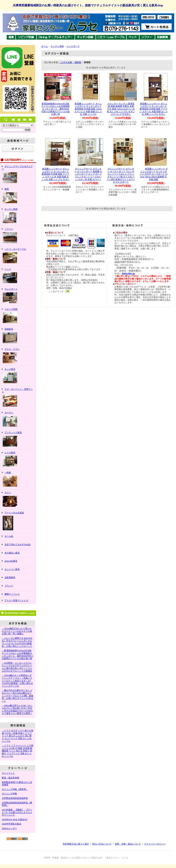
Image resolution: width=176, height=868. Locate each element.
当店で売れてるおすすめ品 (18, 546)
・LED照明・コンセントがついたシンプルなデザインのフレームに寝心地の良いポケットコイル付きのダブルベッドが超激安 (17, 667)
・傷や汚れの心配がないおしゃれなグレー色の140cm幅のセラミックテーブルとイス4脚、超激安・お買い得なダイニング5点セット (18, 696)
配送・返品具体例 (10, 778)
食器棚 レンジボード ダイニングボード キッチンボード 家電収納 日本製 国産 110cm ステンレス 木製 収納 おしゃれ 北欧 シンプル (88, 109)
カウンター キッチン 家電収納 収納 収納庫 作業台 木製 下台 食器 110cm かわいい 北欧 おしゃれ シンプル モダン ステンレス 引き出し (121, 109)
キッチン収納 (18, 216)
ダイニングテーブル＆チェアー (18, 175)
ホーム (45, 46)
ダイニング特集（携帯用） (15, 789)
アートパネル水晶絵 (18, 521)
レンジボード (73, 46)
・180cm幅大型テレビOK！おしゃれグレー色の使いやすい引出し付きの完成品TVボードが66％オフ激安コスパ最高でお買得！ (17, 710)
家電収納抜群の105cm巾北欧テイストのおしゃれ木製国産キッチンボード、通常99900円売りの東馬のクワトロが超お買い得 (56, 109)
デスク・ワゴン (18, 356)
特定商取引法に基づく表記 (76, 844)
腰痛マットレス (12, 594)
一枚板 (18, 479)
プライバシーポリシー (155, 844)
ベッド (18, 276)
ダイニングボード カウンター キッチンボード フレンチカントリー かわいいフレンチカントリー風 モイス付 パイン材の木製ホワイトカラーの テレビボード (121, 175)
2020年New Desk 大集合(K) (15, 820)
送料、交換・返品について (128, 844)
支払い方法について (102, 844)
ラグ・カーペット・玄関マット (18, 398)
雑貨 (18, 196)
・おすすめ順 (66, 62)
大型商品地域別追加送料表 (15, 798)
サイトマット (8, 773)
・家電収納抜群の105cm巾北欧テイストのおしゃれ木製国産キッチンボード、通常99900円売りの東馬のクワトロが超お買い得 (18, 655)
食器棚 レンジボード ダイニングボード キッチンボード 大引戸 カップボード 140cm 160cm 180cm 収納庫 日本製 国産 (154, 174)
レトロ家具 (18, 460)
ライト (18, 499)
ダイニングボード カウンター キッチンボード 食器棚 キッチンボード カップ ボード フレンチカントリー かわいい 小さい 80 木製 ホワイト (88, 174)
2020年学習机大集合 (12, 824)
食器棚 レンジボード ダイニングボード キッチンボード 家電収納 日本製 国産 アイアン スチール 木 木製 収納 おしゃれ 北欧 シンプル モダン (56, 174)
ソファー (18, 236)
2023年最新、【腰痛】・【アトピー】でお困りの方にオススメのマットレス (17, 812)
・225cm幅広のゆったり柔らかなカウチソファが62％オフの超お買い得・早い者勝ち (17, 631)
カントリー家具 (18, 570)
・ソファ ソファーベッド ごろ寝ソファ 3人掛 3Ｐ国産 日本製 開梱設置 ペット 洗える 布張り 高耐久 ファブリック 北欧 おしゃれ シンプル (18, 751)
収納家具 (18, 336)
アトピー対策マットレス (16, 600)
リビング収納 (18, 316)
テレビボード (18, 296)
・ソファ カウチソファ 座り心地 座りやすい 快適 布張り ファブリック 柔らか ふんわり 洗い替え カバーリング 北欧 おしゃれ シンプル (18, 736)
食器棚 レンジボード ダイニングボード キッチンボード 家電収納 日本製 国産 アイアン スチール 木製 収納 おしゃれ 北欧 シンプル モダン (154, 109)
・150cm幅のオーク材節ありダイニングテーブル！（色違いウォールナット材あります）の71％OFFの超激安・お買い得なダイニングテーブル (17, 681)
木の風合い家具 (18, 554)
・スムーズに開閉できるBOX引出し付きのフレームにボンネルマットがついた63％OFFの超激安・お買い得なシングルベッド (17, 642)
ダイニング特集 (9, 794)
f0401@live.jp (128, 274)
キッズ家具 (18, 376)
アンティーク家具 (18, 439)
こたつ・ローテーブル (18, 256)
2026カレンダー (9, 828)
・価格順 (77, 62)
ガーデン (18, 420)
